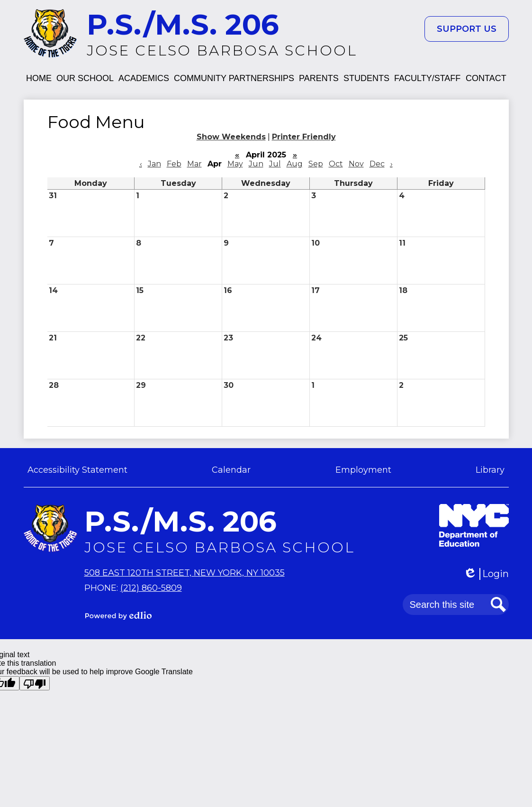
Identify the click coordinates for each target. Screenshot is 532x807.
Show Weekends (231, 137)
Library (490, 470)
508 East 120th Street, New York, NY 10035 (185, 573)
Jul (275, 164)
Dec (377, 164)
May (235, 164)
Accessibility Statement (77, 470)
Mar (194, 164)
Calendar (231, 470)
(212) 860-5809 (151, 588)
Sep (316, 164)
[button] (39, 78)
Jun (256, 164)
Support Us (467, 29)
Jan (154, 164)
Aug (295, 164)
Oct (336, 164)
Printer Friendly (304, 137)
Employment (363, 470)
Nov (356, 164)
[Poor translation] (35, 683)
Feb (174, 164)
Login (486, 574)
